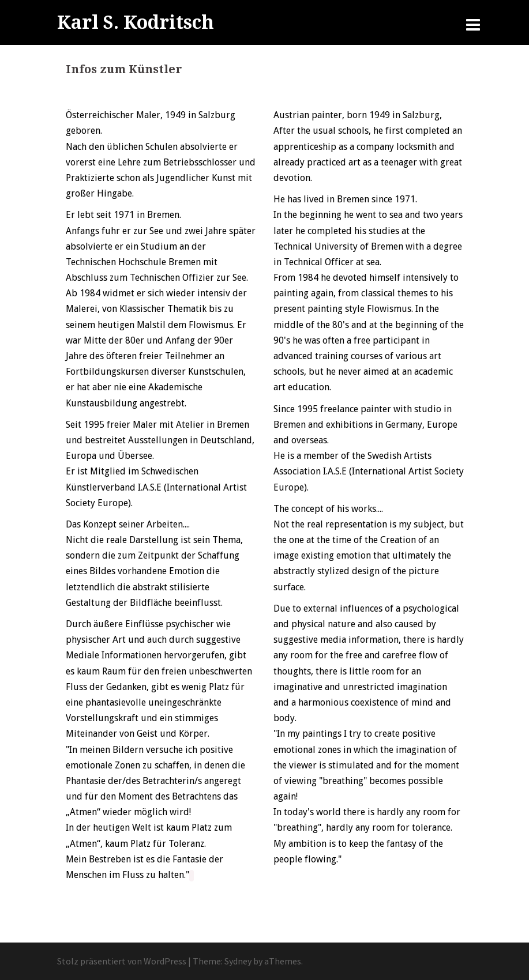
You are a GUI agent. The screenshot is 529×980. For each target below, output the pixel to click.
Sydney (238, 961)
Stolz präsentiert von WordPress (122, 961)
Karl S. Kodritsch (136, 22)
